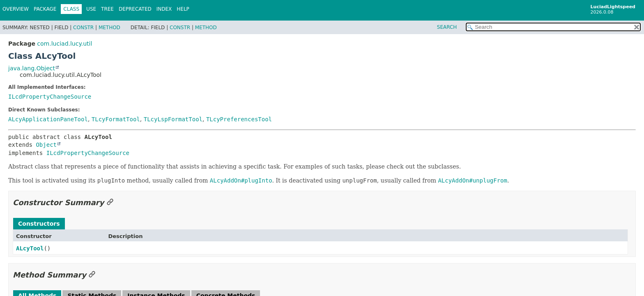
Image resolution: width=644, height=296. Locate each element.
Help (183, 9)
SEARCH (447, 27)
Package (45, 9)
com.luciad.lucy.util (64, 44)
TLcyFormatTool (116, 119)
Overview (16, 9)
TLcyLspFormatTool (173, 119)
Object (46, 145)
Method (109, 28)
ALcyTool (30, 248)
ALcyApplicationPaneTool (48, 119)
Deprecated (135, 9)
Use (91, 9)
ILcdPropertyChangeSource (50, 97)
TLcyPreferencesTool (239, 119)
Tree (107, 9)
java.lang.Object (32, 68)
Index (164, 9)
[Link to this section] (110, 202)
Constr (83, 28)
